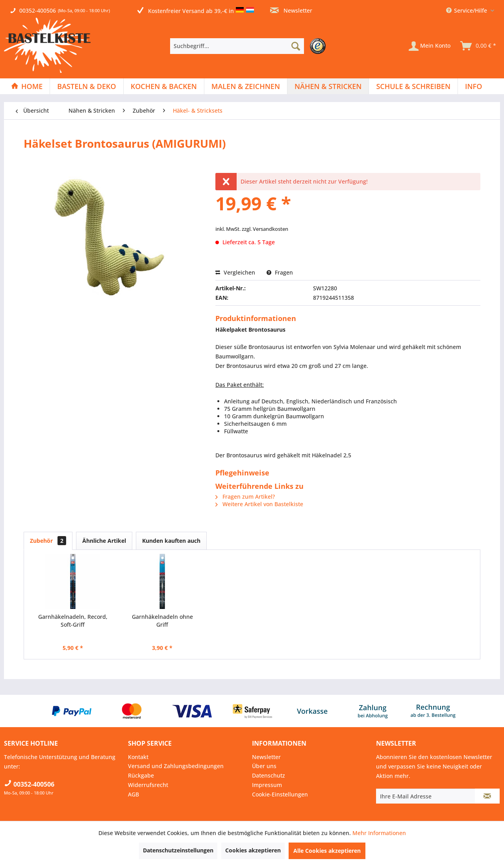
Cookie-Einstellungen (280, 794)
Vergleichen (235, 272)
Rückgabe (141, 775)
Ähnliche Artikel (104, 541)
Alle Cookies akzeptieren (327, 851)
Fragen (280, 272)
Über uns (264, 766)
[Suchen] (296, 46)
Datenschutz (269, 775)
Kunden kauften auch (171, 541)
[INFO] (473, 86)
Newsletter (291, 10)
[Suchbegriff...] (237, 46)
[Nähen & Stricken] (328, 86)
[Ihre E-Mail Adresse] (426, 796)
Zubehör (48, 541)
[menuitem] (250, 46)
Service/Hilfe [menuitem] (467, 10)
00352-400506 (38, 10)
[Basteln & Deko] (86, 86)
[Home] (27, 86)
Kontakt (138, 757)
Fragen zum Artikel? (245, 497)
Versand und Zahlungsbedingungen (176, 766)
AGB (133, 794)
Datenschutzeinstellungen (178, 850)
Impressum (267, 785)
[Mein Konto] (430, 46)
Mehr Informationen (379, 833)
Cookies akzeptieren (253, 850)
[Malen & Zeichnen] (246, 86)
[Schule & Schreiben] (413, 86)
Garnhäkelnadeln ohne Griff (162, 621)
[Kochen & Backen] (164, 86)
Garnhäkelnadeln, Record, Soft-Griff (73, 621)
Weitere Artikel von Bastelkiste (259, 504)
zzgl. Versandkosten (265, 229)
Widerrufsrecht (148, 785)
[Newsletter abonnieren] (487, 796)
